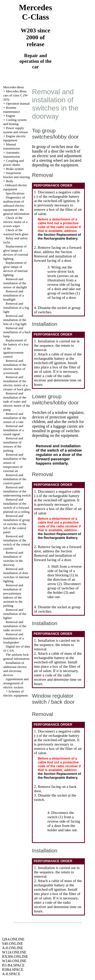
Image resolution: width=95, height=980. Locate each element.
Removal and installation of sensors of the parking (13, 444)
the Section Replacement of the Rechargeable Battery (59, 237)
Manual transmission (12, 146)
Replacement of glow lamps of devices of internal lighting (15, 269)
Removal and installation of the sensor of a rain (15, 418)
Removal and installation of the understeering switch (17, 491)
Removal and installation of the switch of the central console (17, 542)
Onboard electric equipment (15, 187)
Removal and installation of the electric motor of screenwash (15, 367)
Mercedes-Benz (14, 87)
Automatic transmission (12, 154)
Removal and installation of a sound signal (14, 430)
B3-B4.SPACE (13, 965)
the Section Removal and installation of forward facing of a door (55, 256)
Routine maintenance (12, 110)
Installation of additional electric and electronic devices (15, 669)
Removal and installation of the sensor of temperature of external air (15, 463)
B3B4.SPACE (13, 970)
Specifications (15, 193)
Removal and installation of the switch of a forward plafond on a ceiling (16, 506)
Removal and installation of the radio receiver (15, 626)
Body (9, 181)
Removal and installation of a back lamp (17, 332)
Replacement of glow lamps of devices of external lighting (16, 252)
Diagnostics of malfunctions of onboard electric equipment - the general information (16, 206)
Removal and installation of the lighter (15, 614)
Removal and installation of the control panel (15, 479)
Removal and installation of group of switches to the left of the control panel (17, 524)
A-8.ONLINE (13, 948)
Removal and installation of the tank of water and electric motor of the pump (17, 401)
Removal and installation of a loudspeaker (14, 638)
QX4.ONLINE (13, 939)
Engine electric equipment (15, 138)
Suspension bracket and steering (17, 175)
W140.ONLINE (14, 961)
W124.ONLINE (14, 952)
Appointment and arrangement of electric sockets (16, 683)
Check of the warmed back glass (16, 232)
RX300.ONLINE (15, 957)
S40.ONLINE (13, 944)
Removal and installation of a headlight (14, 295)
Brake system (15, 169)
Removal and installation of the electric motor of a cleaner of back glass (17, 383)
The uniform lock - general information (17, 657)
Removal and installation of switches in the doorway (13, 559)
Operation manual (18, 103)
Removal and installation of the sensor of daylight (15, 283)
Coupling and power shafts (14, 163)
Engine (11, 116)
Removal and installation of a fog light (16, 308)
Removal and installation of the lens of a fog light (15, 320)
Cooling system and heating (15, 122)
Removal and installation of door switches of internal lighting (16, 575)
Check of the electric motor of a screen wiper (15, 222)
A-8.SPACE (11, 974)
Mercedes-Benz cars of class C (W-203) (16, 95)
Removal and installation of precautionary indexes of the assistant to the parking (13, 595)
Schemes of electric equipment (15, 693)
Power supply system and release (16, 130)
